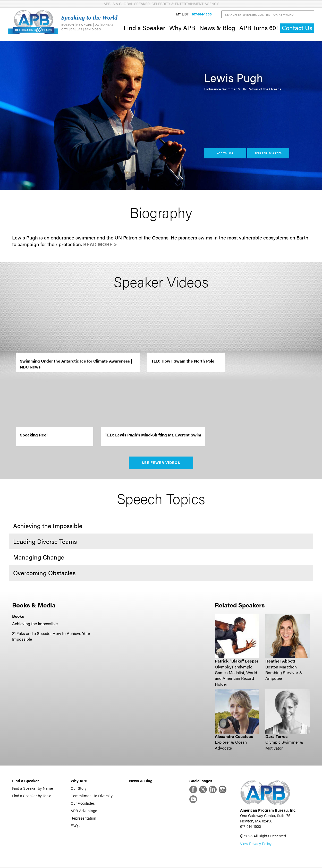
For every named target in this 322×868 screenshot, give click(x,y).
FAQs (75, 826)
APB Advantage (84, 811)
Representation (83, 818)
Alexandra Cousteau (234, 737)
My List (182, 15)
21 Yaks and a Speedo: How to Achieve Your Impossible (51, 637)
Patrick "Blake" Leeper (237, 661)
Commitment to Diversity (92, 796)
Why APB (182, 28)
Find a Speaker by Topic (32, 796)
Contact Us (297, 28)
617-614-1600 (202, 15)
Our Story (79, 789)
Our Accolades (83, 803)
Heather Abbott (280, 661)
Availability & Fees (268, 154)
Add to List (225, 154)
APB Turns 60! (259, 28)
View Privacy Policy (256, 845)
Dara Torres (276, 737)
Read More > (100, 245)
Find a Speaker (144, 28)
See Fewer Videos (161, 463)
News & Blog (217, 28)
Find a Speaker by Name (33, 789)
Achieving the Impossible (35, 624)
